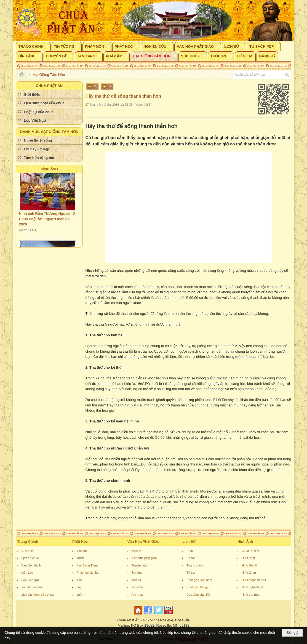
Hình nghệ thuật (252, 587)
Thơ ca (136, 580)
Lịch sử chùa (30, 558)
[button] (33, 46)
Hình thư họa (251, 595)
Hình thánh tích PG (255, 580)
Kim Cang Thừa (87, 565)
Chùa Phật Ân (251, 551)
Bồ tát (191, 558)
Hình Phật (248, 558)
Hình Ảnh (49, 169)
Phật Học (80, 541)
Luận (80, 595)
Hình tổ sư (249, 573)
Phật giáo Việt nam (199, 580)
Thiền (80, 558)
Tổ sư (190, 573)
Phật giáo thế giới (198, 587)
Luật (79, 587)
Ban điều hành (31, 565)
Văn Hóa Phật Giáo (143, 541)
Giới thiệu (28, 551)
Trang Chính (28, 541)
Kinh (79, 580)
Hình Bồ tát (249, 565)
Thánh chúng (195, 565)
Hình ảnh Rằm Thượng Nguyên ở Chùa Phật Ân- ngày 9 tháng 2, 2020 (47, 220)
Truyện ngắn (140, 565)
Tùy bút (137, 573)
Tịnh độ (82, 551)
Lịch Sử (189, 541)
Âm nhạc (138, 595)
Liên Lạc (27, 573)
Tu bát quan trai (32, 587)
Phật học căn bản (88, 573)
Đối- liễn (137, 587)
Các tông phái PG (198, 595)
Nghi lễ (136, 551)
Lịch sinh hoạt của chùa (38, 595)
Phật (190, 551)
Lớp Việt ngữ (30, 580)
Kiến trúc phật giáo (144, 558)
